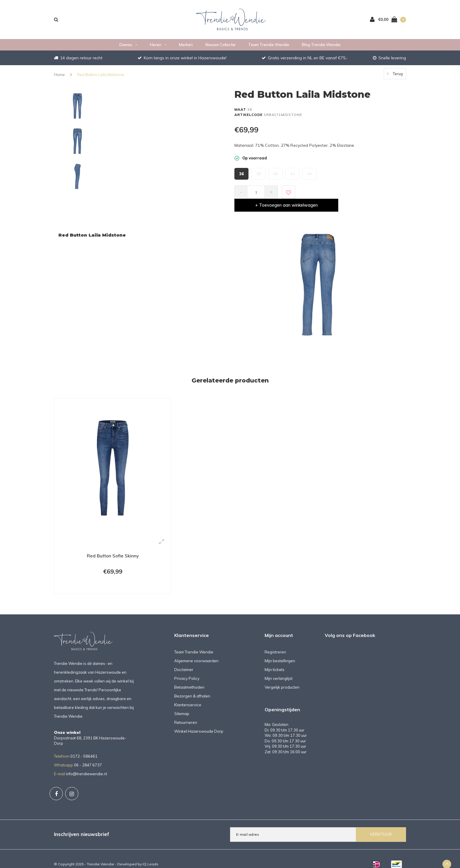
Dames (128, 46)
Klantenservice (188, 694)
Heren (158, 46)
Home (59, 76)
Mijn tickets (275, 659)
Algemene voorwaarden (196, 650)
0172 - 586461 (84, 745)
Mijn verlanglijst (279, 668)
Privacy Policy (187, 668)
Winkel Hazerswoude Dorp (199, 720)
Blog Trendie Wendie (321, 46)
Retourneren (186, 712)
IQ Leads (150, 853)
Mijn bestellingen (280, 650)
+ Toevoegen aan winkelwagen (350, 193)
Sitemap (182, 703)
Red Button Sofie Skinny (113, 544)
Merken (186, 46)
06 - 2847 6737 (88, 754)
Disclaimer (184, 659)
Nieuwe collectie (220, 46)
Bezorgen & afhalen (192, 685)
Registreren (275, 641)
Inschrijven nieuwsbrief (82, 824)
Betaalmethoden (189, 676)
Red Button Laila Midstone (101, 76)
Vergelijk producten (282, 676)
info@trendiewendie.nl (87, 763)
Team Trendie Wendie (269, 46)
